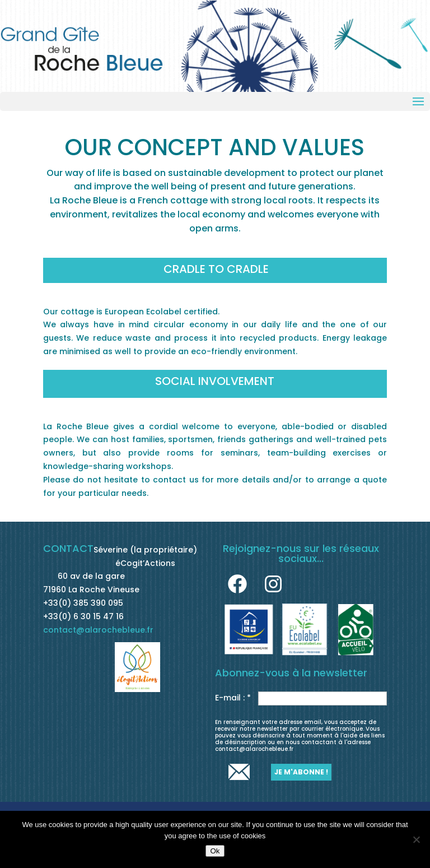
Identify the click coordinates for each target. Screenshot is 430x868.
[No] (416, 839)
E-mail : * (233, 698)
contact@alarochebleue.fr (98, 630)
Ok (215, 851)
